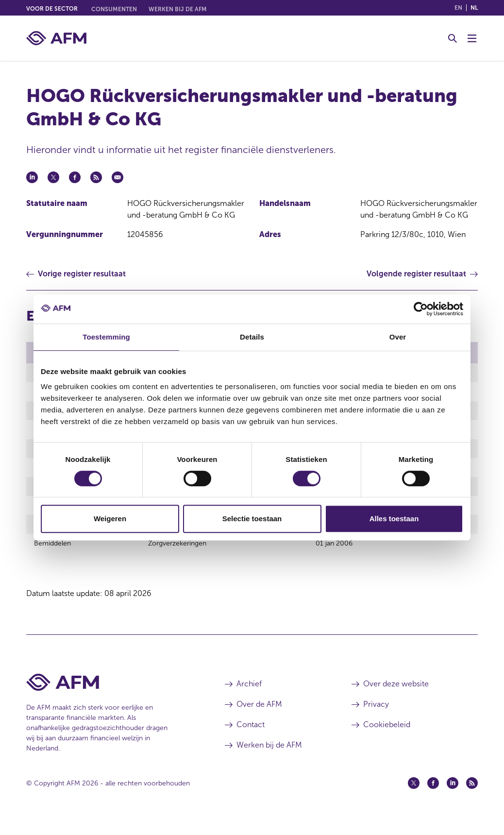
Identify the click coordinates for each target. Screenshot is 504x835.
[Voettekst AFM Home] (111, 697)
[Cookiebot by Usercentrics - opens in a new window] (421, 309)
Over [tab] (398, 337)
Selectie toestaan (252, 519)
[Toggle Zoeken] (453, 38)
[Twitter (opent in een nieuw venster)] (414, 798)
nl (474, 8)
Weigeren (110, 519)
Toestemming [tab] (106, 337)
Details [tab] (252, 337)
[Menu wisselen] (472, 38)
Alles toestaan (394, 519)
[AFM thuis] (56, 38)
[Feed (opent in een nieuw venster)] (472, 798)
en (458, 8)
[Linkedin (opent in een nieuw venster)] (453, 798)
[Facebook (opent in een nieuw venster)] (433, 798)
